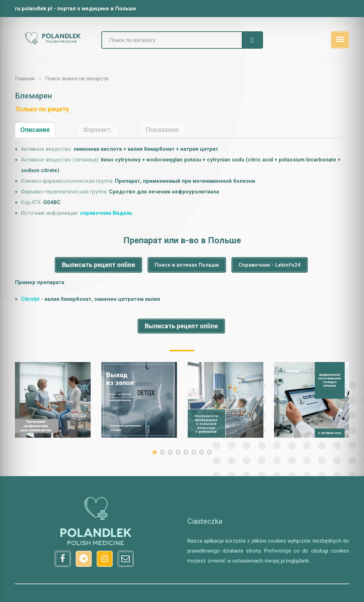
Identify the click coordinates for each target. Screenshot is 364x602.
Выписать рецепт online (98, 265)
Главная (25, 79)
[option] (53, 400)
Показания (162, 130)
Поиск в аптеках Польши (187, 265)
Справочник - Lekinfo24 (270, 265)
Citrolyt (30, 299)
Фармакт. (98, 130)
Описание (35, 130)
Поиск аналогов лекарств (77, 79)
